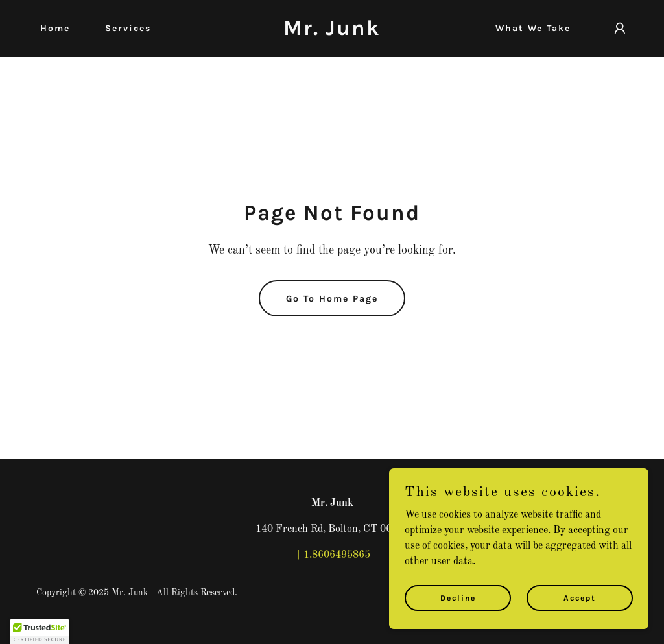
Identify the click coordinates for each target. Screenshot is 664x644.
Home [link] (55, 28)
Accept (580, 597)
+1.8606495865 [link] (332, 555)
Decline (458, 597)
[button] (620, 29)
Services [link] (128, 28)
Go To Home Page (332, 299)
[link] (332, 32)
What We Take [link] (533, 28)
